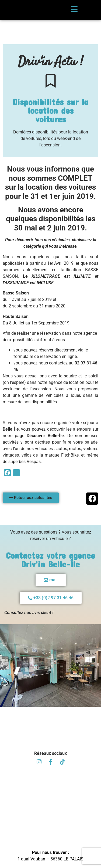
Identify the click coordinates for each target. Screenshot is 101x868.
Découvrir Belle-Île (45, 445)
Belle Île (11, 438)
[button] (92, 508)
